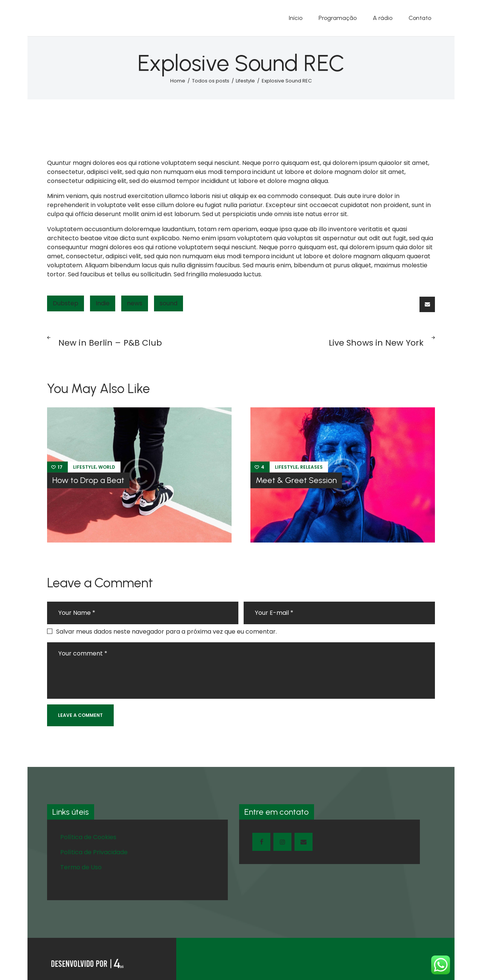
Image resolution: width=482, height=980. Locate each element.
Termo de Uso (81, 867)
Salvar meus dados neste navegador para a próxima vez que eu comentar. (166, 632)
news (135, 303)
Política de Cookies (88, 837)
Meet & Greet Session (296, 480)
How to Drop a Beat (88, 480)
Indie (103, 303)
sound (169, 303)
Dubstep (66, 303)
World (107, 467)
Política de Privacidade (94, 852)
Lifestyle (245, 81)
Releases (311, 467)
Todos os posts (211, 81)
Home (178, 81)
